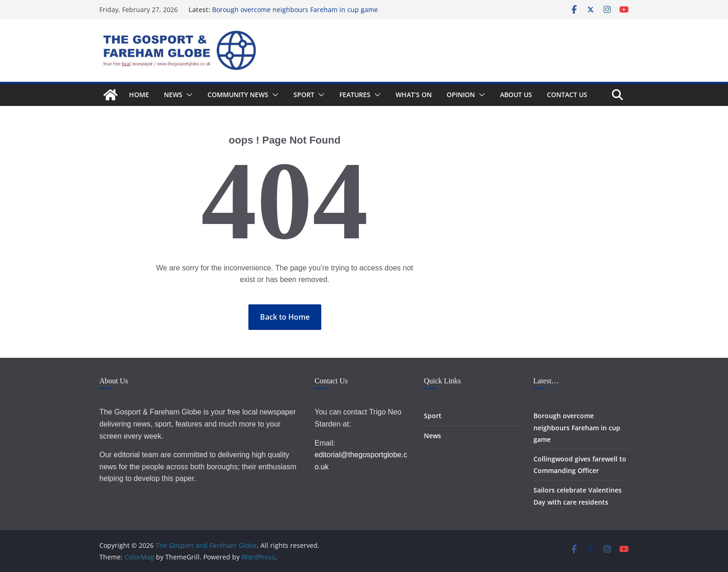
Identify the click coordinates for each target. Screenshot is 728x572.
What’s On (414, 95)
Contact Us (567, 95)
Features (355, 95)
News (173, 95)
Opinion (461, 95)
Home (139, 95)
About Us (516, 95)
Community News (238, 95)
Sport (304, 95)
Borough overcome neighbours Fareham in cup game (295, 10)
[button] (188, 95)
